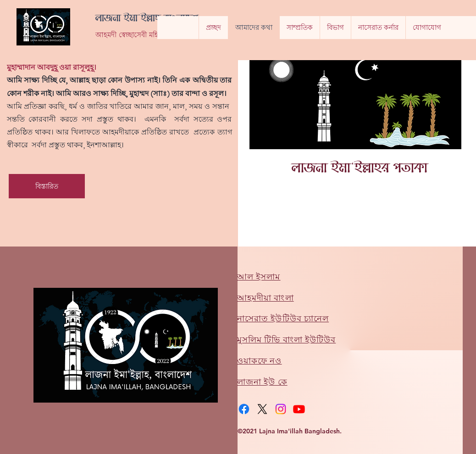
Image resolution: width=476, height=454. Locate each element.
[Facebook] (244, 409)
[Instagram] (281, 409)
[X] (262, 409)
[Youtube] (299, 409)
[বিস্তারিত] (47, 186)
